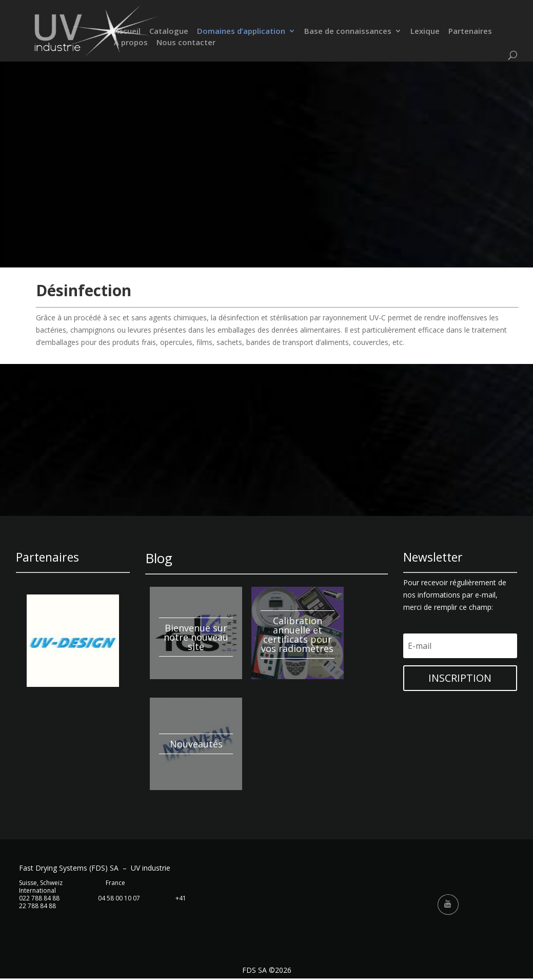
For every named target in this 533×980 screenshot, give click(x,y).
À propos (131, 43)
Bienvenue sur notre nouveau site (196, 637)
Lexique (425, 32)
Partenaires (470, 32)
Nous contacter (186, 43)
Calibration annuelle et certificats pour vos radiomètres (297, 635)
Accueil (127, 32)
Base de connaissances (348, 32)
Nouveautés (196, 744)
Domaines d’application (241, 32)
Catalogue (169, 32)
